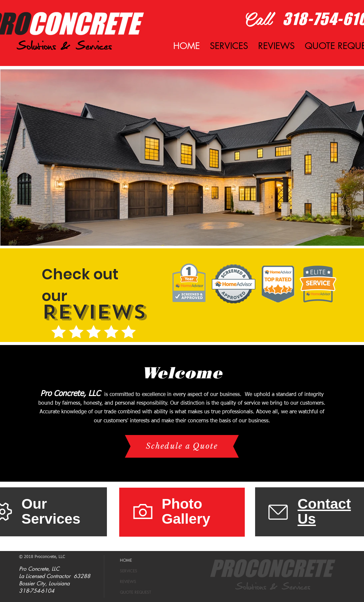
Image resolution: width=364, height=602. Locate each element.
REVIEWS (128, 581)
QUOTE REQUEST (136, 592)
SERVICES (129, 571)
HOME (126, 560)
